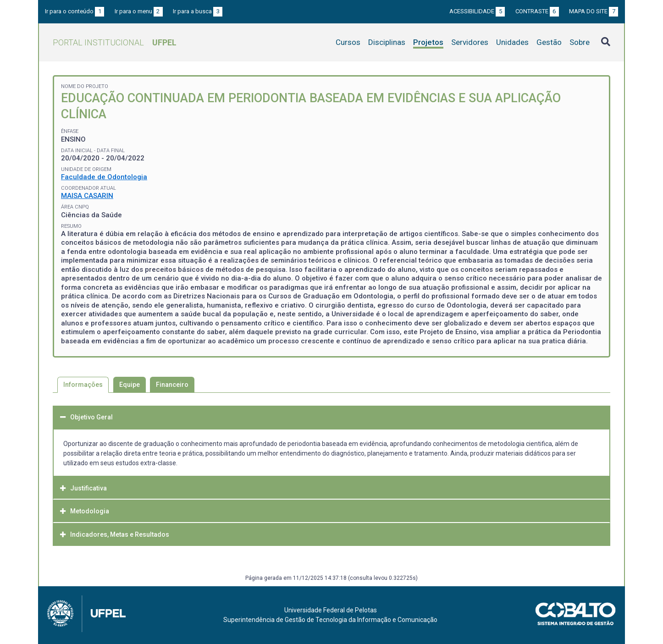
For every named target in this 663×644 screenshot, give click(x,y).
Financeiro (172, 385)
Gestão (549, 42)
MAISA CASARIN (87, 196)
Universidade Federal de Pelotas (331, 610)
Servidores (470, 42)
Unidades (512, 42)
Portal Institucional (115, 42)
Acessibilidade (477, 11)
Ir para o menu (139, 11)
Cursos (348, 42)
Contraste (537, 11)
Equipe (130, 385)
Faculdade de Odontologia (104, 177)
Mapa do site (594, 11)
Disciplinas (387, 42)
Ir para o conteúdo (75, 11)
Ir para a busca (198, 11)
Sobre (580, 42)
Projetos (428, 42)
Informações (83, 385)
